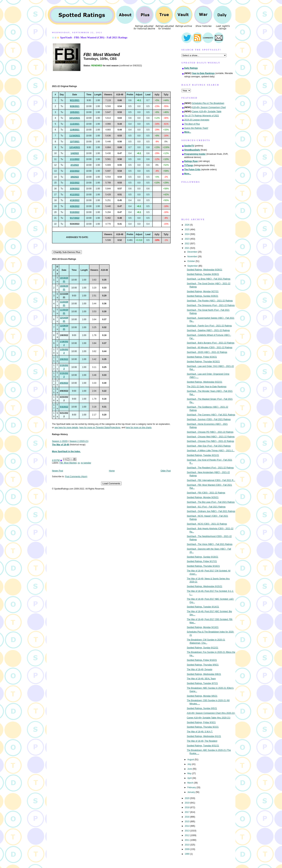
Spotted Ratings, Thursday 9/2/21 (203, 727)
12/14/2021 (75, 147)
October (192, 261)
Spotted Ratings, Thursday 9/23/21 (203, 362)
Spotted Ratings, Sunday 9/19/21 (203, 557)
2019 (187, 803)
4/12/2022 (75, 195)
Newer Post (57, 471)
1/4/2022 (75, 153)
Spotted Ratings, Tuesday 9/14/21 (203, 607)
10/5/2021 (75, 112)
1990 (187, 854)
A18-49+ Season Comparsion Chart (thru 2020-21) (211, 713)
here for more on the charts (139, 428)
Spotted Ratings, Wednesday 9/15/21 (205, 586)
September (193, 266)
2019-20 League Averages (197, 120)
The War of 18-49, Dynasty (200, 669)
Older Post (166, 471)
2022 (187, 244)
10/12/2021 (75, 118)
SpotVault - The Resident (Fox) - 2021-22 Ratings (210, 468)
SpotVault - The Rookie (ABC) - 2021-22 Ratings (210, 301)
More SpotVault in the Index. (66, 451)
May (190, 773)
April (190, 778)
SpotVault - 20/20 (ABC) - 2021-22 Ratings (207, 352)
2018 (187, 807)
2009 (187, 849)
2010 (187, 845)
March (191, 783)
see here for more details (66, 428)
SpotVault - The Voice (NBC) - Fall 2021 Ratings (210, 544)
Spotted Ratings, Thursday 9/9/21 (203, 665)
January (192, 792)
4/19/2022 (75, 200)
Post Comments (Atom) (76, 477)
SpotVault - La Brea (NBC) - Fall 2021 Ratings (209, 279)
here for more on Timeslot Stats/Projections (100, 428)
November (193, 257)
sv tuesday (86, 463)
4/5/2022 (64, 383)
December (193, 252)
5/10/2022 (75, 212)
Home (112, 471)
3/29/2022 (75, 189)
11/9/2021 (75, 130)
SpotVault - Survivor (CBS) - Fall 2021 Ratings (209, 419)
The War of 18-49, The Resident (202, 741)
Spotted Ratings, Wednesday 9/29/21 (205, 270)
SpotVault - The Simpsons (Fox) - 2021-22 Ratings (211, 305)
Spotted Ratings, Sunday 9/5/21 (202, 708)
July (190, 764)
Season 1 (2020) (60, 441)
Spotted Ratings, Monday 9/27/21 (203, 291)
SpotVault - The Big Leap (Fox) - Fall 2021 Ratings (211, 502)
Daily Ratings (191, 68)
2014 (187, 826)
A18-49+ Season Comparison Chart (209, 107)
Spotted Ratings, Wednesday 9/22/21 (205, 382)
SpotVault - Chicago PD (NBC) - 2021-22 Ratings (210, 432)
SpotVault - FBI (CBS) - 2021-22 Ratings (206, 493)
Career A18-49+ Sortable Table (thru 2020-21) (209, 718)
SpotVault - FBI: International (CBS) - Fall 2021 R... (211, 480)
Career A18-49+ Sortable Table (207, 112)
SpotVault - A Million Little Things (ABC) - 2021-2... (211, 451)
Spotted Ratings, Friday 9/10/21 (202, 660)
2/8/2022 (64, 359)
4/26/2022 (75, 206)
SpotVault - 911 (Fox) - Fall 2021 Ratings (206, 507)
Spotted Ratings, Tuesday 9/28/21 (203, 274)
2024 (187, 234)
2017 (187, 812)
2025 (187, 230)
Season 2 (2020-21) (79, 441)
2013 (187, 831)
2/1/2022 (75, 165)
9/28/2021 (75, 106)
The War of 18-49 (61, 445)
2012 (187, 835)
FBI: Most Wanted (68, 463)
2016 (187, 817)
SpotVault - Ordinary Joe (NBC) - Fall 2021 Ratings (211, 511)
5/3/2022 (64, 407)
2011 (187, 840)
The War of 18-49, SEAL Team (201, 679)
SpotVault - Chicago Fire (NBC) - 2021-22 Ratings (211, 441)
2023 (187, 239)
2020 (187, 798)
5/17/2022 (75, 218)
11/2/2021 (75, 124)
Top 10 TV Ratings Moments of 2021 (202, 116)
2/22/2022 (75, 171)
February (192, 787)
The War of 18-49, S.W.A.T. (200, 732)
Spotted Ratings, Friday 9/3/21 (201, 722)
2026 (187, 225)
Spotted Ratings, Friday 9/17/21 (202, 561)
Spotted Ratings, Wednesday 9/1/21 (204, 736)
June (190, 769)
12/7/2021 (75, 142)
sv (79, 463)
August (191, 760)
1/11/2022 (75, 159)
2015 (187, 822)
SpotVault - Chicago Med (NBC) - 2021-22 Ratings (211, 437)
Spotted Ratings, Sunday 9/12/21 (203, 648)
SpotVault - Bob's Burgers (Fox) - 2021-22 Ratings (211, 343)
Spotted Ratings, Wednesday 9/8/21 (204, 674)
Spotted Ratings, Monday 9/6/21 (202, 696)
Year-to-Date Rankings (203, 73)
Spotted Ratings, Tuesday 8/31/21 (203, 746)
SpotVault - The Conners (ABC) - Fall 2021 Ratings (211, 415)
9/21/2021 (75, 100)
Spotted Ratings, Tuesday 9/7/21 (202, 683)
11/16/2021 (75, 136)
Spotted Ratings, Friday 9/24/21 (202, 357)
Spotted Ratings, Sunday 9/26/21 (203, 296)
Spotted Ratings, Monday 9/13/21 (203, 627)
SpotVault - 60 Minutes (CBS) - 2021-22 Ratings (210, 348)
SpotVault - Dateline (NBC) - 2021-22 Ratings (208, 330)
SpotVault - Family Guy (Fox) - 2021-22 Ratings (209, 326)
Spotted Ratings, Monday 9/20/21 (203, 497)
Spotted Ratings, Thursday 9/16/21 (203, 566)
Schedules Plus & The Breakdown (208, 103)
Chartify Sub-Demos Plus (67, 252)
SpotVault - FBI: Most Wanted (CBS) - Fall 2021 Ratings (94, 37)
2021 (187, 248)
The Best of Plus (192, 124)
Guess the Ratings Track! (196, 128)
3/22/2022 (75, 183)
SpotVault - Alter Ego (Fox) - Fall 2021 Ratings (209, 446)
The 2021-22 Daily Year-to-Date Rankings (207, 387)
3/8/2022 (75, 177)
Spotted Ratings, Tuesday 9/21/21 (203, 455)
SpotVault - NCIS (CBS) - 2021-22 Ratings (207, 524)
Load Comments (111, 483)
